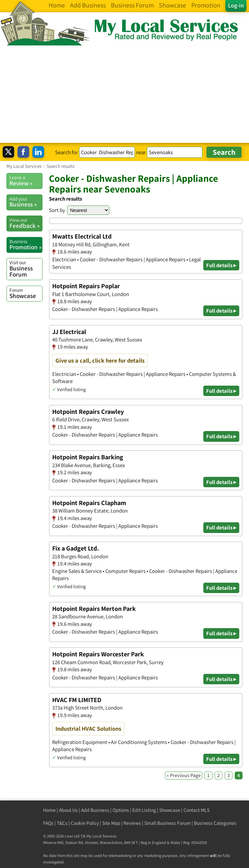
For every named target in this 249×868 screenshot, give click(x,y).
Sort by (57, 210)
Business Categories (215, 823)
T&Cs (62, 823)
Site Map (111, 823)
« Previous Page (184, 775)
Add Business (95, 810)
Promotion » (26, 244)
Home (49, 810)
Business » (26, 202)
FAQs (48, 823)
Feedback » (26, 223)
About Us (68, 810)
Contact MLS (196, 810)
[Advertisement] (124, 94)
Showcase (26, 293)
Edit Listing (144, 810)
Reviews (132, 823)
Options (121, 810)
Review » (26, 180)
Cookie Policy (85, 823)
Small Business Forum (167, 823)
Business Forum (26, 269)
